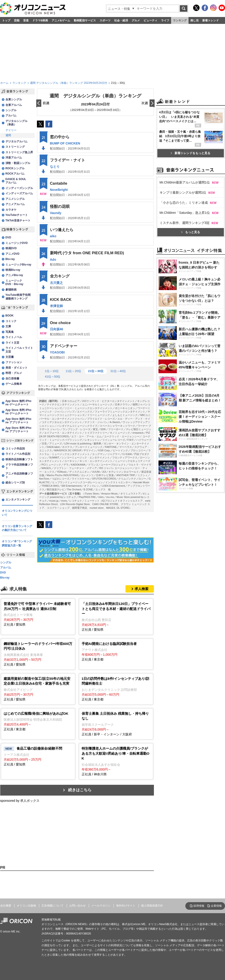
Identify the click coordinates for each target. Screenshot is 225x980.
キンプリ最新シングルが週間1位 (183, 250)
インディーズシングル (19, 188)
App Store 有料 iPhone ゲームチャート (18, 412)
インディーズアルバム (19, 193)
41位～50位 (53, 377)
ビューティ (150, 20)
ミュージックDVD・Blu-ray (14, 282)
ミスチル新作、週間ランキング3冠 (185, 280)
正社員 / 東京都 (116, 651)
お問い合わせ (78, 906)
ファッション (14, 362)
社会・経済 (121, 20)
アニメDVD (12, 254)
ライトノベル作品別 (18, 454)
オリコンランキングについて (17, 513)
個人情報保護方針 (152, 906)
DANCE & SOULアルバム (16, 181)
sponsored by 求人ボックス (20, 801)
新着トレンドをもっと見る (190, 210)
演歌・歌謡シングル (18, 163)
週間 (8, 135)
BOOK (10, 316)
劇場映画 (11, 290)
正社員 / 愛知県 (38, 614)
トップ (6, 20)
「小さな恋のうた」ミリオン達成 (184, 260)
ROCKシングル (15, 168)
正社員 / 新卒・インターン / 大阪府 (116, 724)
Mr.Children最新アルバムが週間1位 (185, 240)
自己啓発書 (12, 378)
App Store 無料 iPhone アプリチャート (18, 421)
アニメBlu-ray (14, 275)
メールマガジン (101, 906)
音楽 (26, 20)
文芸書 (10, 357)
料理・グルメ (14, 373)
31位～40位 (118, 371)
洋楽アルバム (14, 158)
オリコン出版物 (26, 906)
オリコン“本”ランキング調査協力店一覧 (17, 543)
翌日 (148, 104)
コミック (11, 321)
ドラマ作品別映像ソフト (19, 466)
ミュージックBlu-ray (18, 265)
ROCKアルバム (15, 174)
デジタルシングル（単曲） (17, 123)
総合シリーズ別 (15, 483)
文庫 (8, 326)
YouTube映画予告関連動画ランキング (18, 297)
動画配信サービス (85, 20)
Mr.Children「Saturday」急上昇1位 (185, 270)
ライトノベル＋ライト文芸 (19, 350)
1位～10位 (52, 371)
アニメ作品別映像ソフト (19, 475)
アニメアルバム (15, 204)
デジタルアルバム (17, 141)
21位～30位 (96, 371)
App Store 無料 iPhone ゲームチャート (18, 403)
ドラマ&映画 (40, 20)
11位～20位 (73, 371)
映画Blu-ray (13, 270)
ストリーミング (15, 147)
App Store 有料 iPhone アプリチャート (18, 430)
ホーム (4, 83)
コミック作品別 (15, 449)
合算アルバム (14, 105)
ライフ (165, 20)
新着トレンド (211, 20)
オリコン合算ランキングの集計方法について (17, 528)
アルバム (11, 116)
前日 (43, 104)
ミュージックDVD (17, 243)
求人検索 (142, 589)
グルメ (136, 20)
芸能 (17, 20)
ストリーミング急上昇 (19, 152)
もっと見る (191, 289)
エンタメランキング (18, 500)
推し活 (194, 20)
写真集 (10, 332)
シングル (11, 110)
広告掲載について (53, 906)
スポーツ (105, 20)
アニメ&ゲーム (61, 20)
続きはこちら (80, 790)
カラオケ (11, 210)
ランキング (180, 20)
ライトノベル (14, 337)
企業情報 (216, 906)
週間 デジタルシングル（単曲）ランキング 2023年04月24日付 (69, 83)
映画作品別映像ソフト (19, 459)
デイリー (11, 130)
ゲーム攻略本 (14, 384)
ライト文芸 (12, 343)
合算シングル (14, 99)
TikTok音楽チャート (18, 220)
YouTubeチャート (17, 215)
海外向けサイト (126, 906)
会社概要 (6, 906)
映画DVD (11, 248)
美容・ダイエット (17, 368)
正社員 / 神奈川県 (116, 761)
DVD (8, 237)
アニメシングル (15, 199)
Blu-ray (10, 259)
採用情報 (199, 906)
